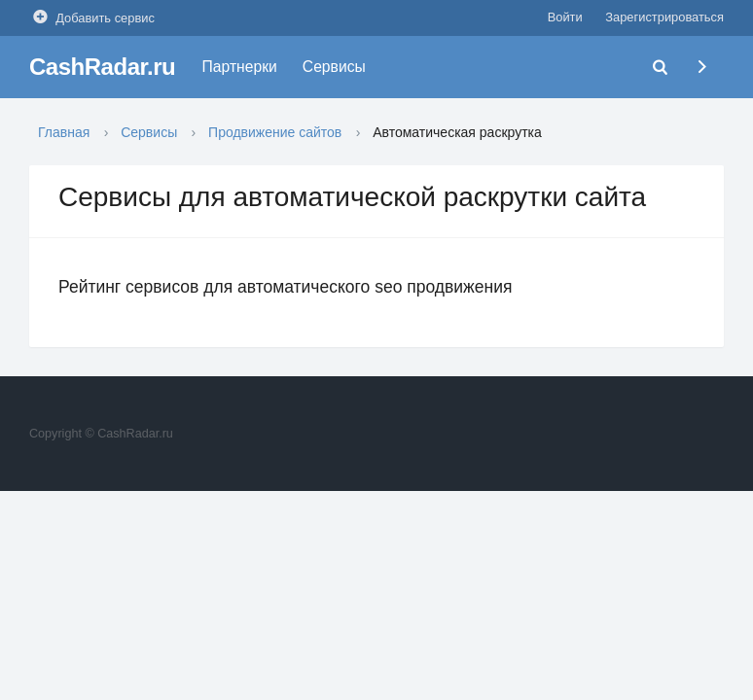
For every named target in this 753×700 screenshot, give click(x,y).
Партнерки (240, 67)
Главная (64, 132)
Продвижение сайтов (275, 132)
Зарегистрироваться (664, 17)
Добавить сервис (92, 17)
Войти (565, 17)
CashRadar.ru (102, 67)
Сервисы (334, 67)
